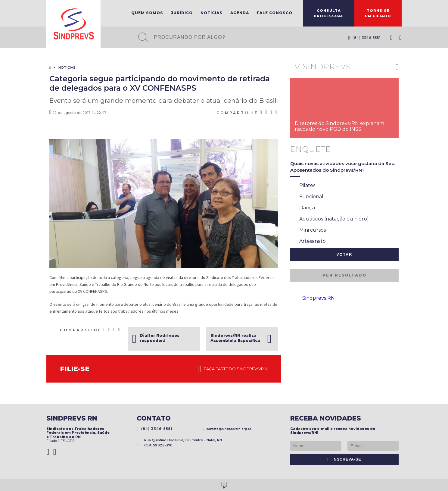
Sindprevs (73, 24)
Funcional (307, 197)
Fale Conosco (275, 13)
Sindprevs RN (319, 298)
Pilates (303, 186)
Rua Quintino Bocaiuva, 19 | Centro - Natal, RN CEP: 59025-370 (179, 443)
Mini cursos (308, 230)
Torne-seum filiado (378, 13)
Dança (303, 208)
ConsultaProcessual (329, 13)
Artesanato (308, 242)
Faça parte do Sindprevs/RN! (233, 369)
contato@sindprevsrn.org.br (227, 429)
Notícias (212, 13)
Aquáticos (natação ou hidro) (330, 219)
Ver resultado (344, 275)
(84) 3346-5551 (364, 38)
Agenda (240, 13)
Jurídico (182, 13)
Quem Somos (147, 13)
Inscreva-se (344, 459)
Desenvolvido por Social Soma (224, 485)
